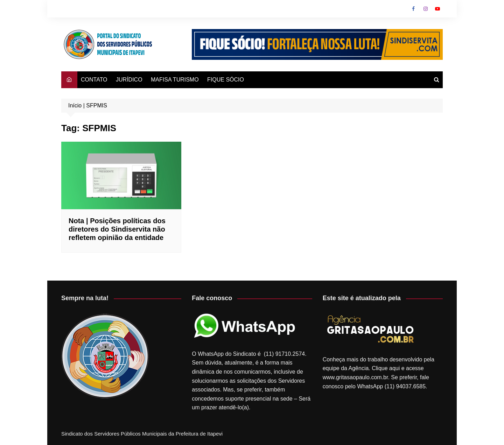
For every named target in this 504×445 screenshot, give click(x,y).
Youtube (437, 9)
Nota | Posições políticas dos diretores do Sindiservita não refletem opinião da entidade (117, 229)
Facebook (413, 9)
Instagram (426, 9)
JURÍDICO (129, 80)
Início (75, 105)
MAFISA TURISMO (175, 80)
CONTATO (94, 80)
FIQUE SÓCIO (226, 80)
